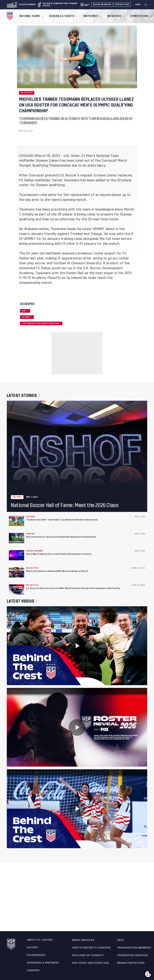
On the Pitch (27, 93)
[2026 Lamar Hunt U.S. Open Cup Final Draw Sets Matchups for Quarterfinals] (16, 538)
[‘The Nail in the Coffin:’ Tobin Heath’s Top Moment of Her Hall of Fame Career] (16, 521)
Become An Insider (102, 4)
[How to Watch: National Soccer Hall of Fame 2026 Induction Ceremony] (16, 555)
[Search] (146, 5)
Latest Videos (22, 601)
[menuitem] (31, 16)
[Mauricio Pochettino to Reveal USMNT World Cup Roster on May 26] (16, 572)
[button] (147, 5)
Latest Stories (23, 396)
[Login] (138, 5)
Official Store (122, 4)
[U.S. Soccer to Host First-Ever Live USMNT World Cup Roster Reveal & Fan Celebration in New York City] (16, 589)
